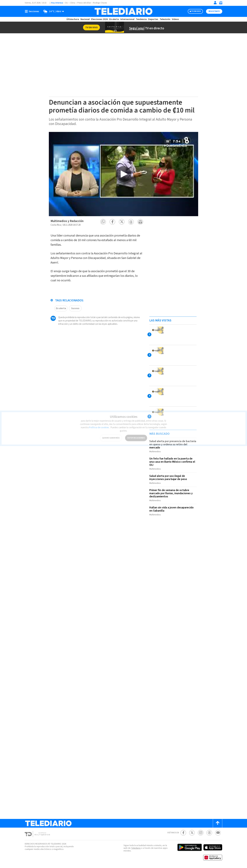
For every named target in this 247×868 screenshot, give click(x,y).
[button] (103, 222)
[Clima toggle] (53, 11)
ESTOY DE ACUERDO (136, 436)
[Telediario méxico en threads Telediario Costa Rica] (209, 833)
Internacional (127, 19)
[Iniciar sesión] (215, 3)
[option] (123, 174)
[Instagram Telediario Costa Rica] (201, 833)
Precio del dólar (84, 3)
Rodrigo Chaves (100, 3)
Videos (175, 19)
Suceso (75, 308)
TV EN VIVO (196, 11)
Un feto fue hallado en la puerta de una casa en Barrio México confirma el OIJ (172, 462)
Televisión (165, 19)
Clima (73, 3)
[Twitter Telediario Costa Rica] (192, 833)
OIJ (66, 3)
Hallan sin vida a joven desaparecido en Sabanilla (171, 509)
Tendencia (141, 19)
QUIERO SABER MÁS (111, 436)
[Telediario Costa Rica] (123, 11)
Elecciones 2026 (99, 19)
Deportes (153, 19)
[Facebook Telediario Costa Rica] (183, 833)
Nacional (85, 19)
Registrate (214, 11)
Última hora (73, 19)
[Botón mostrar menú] (33, 11)
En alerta (114, 19)
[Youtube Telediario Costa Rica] (218, 833)
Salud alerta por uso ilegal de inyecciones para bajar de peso (168, 478)
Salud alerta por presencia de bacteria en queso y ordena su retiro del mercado (173, 444)
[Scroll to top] (218, 823)
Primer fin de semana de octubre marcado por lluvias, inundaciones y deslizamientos (171, 493)
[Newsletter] (221, 3)
